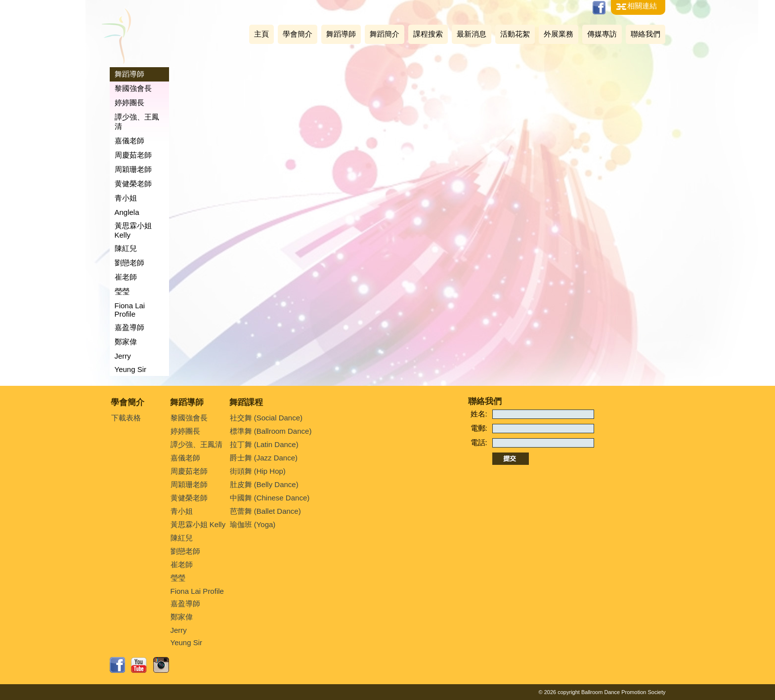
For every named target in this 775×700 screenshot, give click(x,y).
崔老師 (126, 277)
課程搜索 (428, 34)
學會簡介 (298, 34)
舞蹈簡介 (385, 34)
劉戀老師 (129, 263)
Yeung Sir (131, 369)
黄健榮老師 (133, 184)
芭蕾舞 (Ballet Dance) (265, 511)
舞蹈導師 (341, 34)
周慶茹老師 (133, 155)
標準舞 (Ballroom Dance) (271, 431)
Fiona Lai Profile (130, 310)
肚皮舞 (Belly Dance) (264, 484)
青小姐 (126, 198)
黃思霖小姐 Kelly (133, 230)
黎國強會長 (133, 88)
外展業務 (559, 34)
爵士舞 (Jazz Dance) (264, 458)
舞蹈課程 (246, 402)
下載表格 (126, 418)
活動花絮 (515, 34)
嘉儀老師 (129, 141)
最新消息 (472, 34)
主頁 (261, 34)
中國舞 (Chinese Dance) (270, 498)
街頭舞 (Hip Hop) (258, 471)
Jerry (123, 356)
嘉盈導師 (129, 327)
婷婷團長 (129, 103)
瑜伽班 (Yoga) (253, 524)
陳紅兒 (126, 248)
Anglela (127, 212)
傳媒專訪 (602, 34)
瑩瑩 (122, 291)
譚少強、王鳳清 (137, 122)
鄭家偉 (126, 342)
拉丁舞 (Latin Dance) (264, 444)
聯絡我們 (646, 34)
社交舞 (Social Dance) (266, 418)
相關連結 (642, 6)
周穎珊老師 (133, 169)
